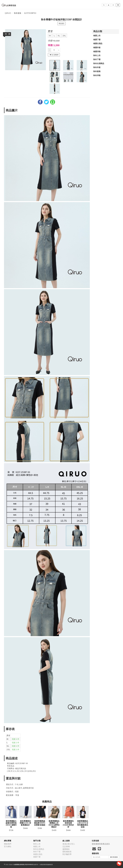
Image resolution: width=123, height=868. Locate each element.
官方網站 (8, 846)
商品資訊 (61, 23)
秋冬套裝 (18, 13)
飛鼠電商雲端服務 (46, 865)
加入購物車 (54, 55)
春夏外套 (97, 47)
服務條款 (66, 849)
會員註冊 (66, 844)
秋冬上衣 (97, 55)
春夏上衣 (97, 36)
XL (59, 36)
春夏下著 (97, 40)
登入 (73, 844)
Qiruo (8, 13)
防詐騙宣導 (67, 854)
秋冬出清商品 (99, 63)
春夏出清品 (98, 43)
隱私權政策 (67, 852)
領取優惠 (114, 857)
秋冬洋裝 (97, 75)
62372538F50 (30, 13)
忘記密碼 (66, 846)
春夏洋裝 (97, 51)
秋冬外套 (97, 67)
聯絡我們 (8, 844)
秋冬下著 (97, 59)
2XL (64, 36)
